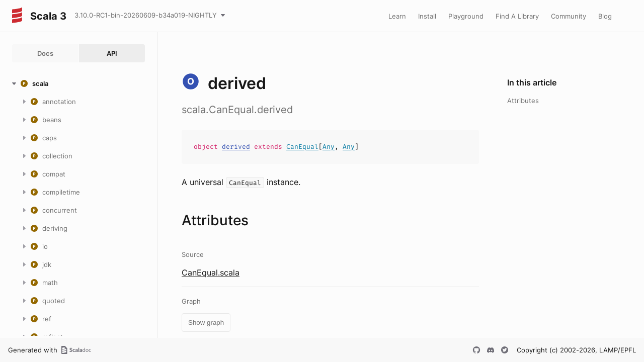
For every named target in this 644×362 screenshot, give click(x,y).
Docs (45, 53)
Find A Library (517, 16)
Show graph (206, 323)
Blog (605, 16)
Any (329, 147)
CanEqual (302, 147)
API (112, 53)
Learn (397, 16)
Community (569, 16)
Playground (466, 16)
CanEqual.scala (211, 273)
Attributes (523, 101)
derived (236, 147)
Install (427, 16)
